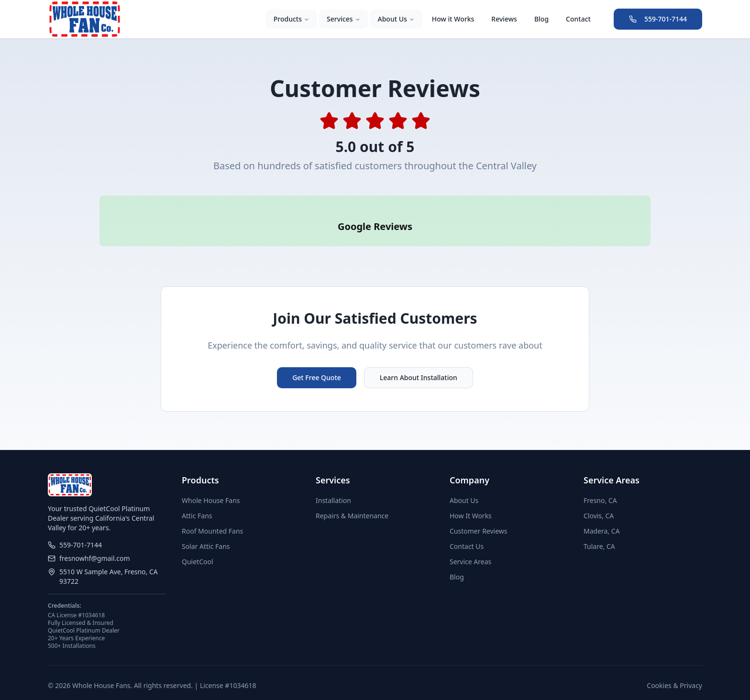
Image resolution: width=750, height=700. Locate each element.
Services (344, 19)
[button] (99, 242)
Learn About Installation (419, 364)
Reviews (504, 19)
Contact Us (467, 533)
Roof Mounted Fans (212, 518)
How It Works (471, 502)
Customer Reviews (479, 518)
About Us (396, 19)
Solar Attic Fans (206, 533)
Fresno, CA (600, 487)
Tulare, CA (599, 533)
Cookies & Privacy (674, 672)
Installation (333, 487)
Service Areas (470, 548)
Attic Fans (197, 502)
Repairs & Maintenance (352, 502)
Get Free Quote (317, 364)
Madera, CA (602, 518)
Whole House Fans (211, 487)
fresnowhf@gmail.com (89, 545)
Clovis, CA (599, 502)
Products (292, 19)
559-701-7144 (658, 19)
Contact (578, 19)
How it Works (453, 19)
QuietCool (198, 548)
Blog (541, 19)
